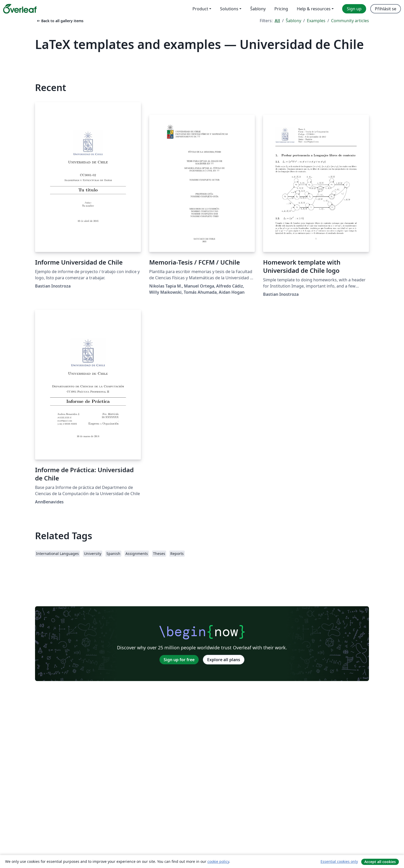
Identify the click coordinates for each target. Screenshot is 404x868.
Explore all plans (224, 660)
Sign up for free (179, 660)
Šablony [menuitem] (258, 9)
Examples (316, 21)
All (277, 21)
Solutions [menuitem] (229, 9)
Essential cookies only (339, 861)
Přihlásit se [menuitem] (386, 9)
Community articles (350, 21)
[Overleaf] (20, 9)
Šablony (293, 21)
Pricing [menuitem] (281, 9)
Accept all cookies (380, 862)
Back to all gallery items (60, 21)
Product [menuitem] (200, 9)
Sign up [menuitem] (354, 9)
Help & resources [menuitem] (314, 9)
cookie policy (218, 861)
